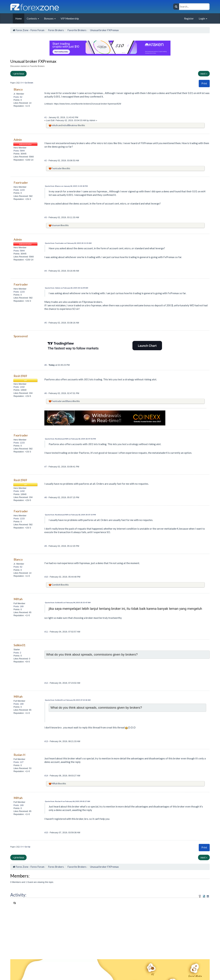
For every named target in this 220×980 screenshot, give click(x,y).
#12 (46, 683)
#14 (46, 776)
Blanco (69, 401)
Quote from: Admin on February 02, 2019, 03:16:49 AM (66, 288)
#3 (46, 217)
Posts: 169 (18, 606)
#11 (46, 632)
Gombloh (56, 585)
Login (203, 18)
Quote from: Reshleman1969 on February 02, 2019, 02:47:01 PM (70, 439)
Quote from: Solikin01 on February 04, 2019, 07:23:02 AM (68, 700)
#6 (46, 365)
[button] (204, 83)
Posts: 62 (18, 97)
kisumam (56, 225)
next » (204, 74)
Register (189, 18)
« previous (18, 74)
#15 (46, 833)
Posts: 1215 (19, 190)
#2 (46, 160)
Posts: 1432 (19, 387)
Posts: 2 (17, 653)
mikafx (55, 125)
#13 (46, 741)
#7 (46, 467)
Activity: (18, 895)
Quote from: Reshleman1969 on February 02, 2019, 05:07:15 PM (70, 515)
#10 (46, 577)
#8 (46, 497)
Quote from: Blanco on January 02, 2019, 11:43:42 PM (66, 186)
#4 (46, 271)
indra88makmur (70, 125)
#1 (46, 117)
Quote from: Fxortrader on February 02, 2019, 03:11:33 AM (68, 243)
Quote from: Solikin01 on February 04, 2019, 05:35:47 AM (68, 602)
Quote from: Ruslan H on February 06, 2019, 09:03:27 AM (67, 801)
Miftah (55, 784)
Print (204, 83)
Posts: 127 (18, 762)
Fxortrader (57, 168)
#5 (46, 323)
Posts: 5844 (19, 151)
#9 (46, 546)
